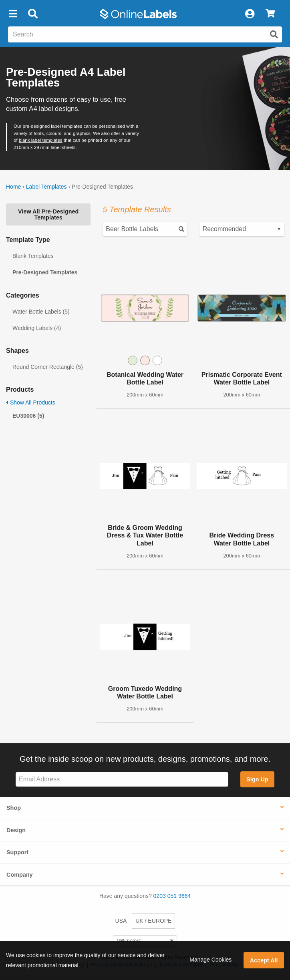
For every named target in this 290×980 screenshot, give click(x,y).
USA (121, 921)
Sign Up (257, 779)
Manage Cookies (210, 960)
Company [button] (20, 875)
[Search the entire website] (145, 34)
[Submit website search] (274, 34)
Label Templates (46, 187)
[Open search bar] (33, 14)
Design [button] (16, 830)
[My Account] (250, 14)
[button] (13, 14)
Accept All (264, 960)
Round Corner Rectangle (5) (48, 367)
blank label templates (41, 140)
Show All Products (31, 402)
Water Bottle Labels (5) (41, 312)
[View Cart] (270, 14)
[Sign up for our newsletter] (122, 780)
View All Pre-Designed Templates (48, 214)
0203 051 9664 (172, 896)
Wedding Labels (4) (37, 328)
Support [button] (17, 852)
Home (13, 187)
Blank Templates (33, 256)
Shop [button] (14, 808)
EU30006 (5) (28, 416)
